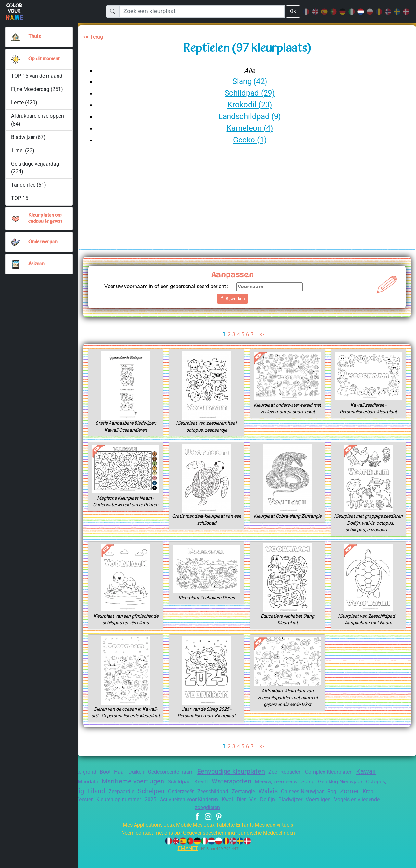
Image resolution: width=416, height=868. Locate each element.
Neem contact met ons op (145, 848)
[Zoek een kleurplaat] (202, 11)
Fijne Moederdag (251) (37, 89)
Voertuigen (167, 823)
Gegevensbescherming (209, 848)
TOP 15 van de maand (37, 76)
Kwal (297, 815)
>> (262, 341)
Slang (351, 795)
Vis (324, 815)
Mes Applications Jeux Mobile (154, 841)
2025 (213, 815)
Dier (312, 815)
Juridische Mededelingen (272, 848)
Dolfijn (340, 815)
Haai (124, 786)
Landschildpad (110, 815)
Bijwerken (247, 305)
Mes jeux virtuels (278, 841)
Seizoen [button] (37, 264)
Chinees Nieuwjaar (363, 805)
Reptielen (310, 786)
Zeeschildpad (267, 805)
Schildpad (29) (250, 93)
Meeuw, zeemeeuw (317, 795)
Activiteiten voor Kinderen (255, 815)
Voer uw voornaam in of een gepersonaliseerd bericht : (172, 290)
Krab (82, 815)
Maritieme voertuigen (165, 795)
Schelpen (200, 805)
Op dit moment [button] (45, 59)
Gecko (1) (249, 140)
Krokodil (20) (250, 105)
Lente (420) (24, 103)
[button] (16, 59)
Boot (110, 786)
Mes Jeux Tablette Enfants (224, 841)
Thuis (34, 37)
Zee (290, 786)
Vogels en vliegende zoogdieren (223, 823)
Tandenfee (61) (29, 185)
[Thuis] (16, 37)
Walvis (325, 805)
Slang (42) (250, 81)
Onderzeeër (232, 805)
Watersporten (269, 795)
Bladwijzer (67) (28, 137)
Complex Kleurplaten (351, 786)
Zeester (141, 815)
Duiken (143, 786)
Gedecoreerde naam (180, 786)
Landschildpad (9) (249, 116)
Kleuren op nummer (179, 815)
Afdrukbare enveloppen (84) (38, 120)
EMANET (187, 864)
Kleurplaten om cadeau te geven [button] (46, 218)
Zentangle (299, 805)
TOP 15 (20, 198)
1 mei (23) (23, 150)
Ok (293, 11)
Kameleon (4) (250, 128)
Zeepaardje (168, 805)
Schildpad (214, 795)
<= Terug (94, 37)
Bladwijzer (364, 815)
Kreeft (237, 795)
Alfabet (95, 795)
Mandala (118, 795)
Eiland (140, 805)
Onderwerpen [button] (43, 242)
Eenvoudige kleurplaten (245, 785)
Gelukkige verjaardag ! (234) (37, 168)
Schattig (114, 805)
